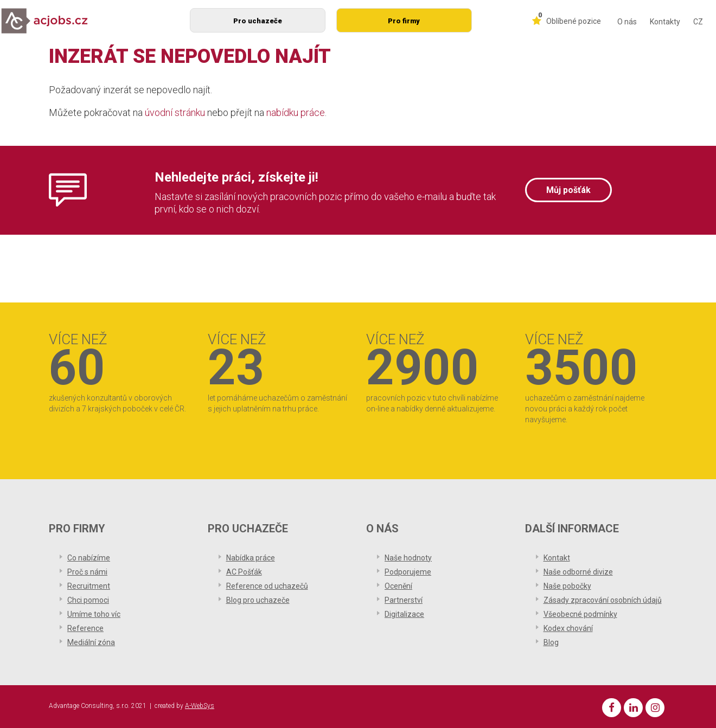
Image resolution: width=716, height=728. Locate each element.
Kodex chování (568, 628)
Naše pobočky (567, 586)
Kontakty (665, 22)
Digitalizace (404, 614)
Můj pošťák (568, 190)
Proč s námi (87, 572)
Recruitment (89, 586)
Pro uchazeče (258, 21)
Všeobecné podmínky (580, 614)
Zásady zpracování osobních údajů (603, 600)
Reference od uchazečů (267, 586)
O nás (627, 22)
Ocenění (398, 586)
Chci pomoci (88, 600)
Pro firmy (404, 21)
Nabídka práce (251, 558)
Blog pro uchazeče (258, 600)
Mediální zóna (91, 642)
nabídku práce (296, 112)
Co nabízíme (89, 558)
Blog (551, 642)
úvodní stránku (175, 112)
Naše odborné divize (578, 572)
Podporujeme (408, 572)
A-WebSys (200, 706)
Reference (85, 628)
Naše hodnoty (408, 558)
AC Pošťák (244, 572)
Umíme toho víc (94, 614)
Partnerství (404, 600)
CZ (698, 22)
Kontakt (557, 558)
